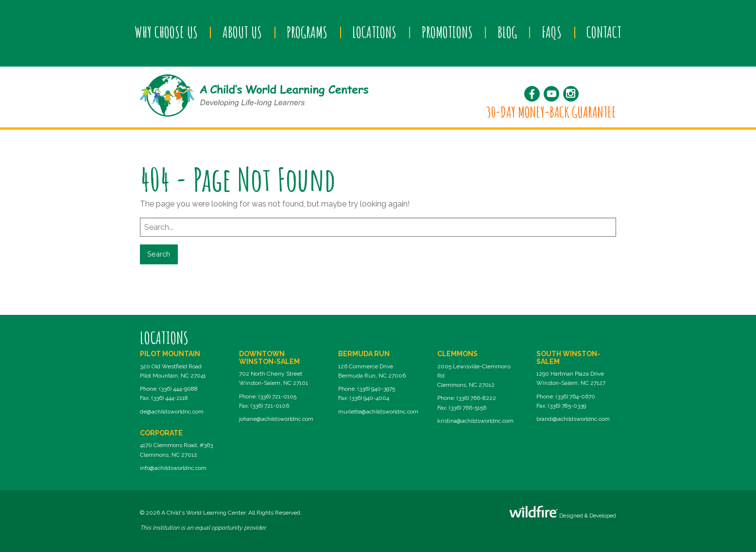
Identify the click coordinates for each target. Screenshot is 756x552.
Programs (307, 32)
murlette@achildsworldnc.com (378, 412)
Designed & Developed (563, 512)
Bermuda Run (364, 354)
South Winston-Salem (568, 357)
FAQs (552, 32)
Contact (604, 32)
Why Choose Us (166, 32)
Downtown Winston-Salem (269, 357)
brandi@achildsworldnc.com (573, 419)
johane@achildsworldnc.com (276, 419)
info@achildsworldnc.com (173, 468)
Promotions (447, 32)
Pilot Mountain (170, 354)
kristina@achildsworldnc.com (475, 421)
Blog (507, 32)
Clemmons (457, 354)
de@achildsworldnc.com (172, 412)
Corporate (161, 433)
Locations (374, 32)
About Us (242, 32)
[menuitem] (166, 33)
